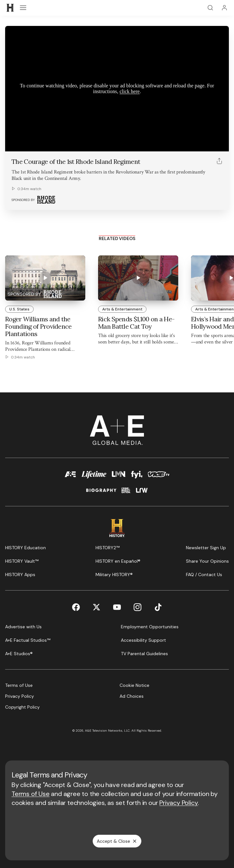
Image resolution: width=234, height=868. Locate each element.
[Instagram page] (138, 607)
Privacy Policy (179, 803)
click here (130, 91)
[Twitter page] (96, 607)
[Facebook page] (76, 607)
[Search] (210, 8)
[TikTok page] (158, 607)
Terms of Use (31, 794)
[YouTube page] (117, 607)
